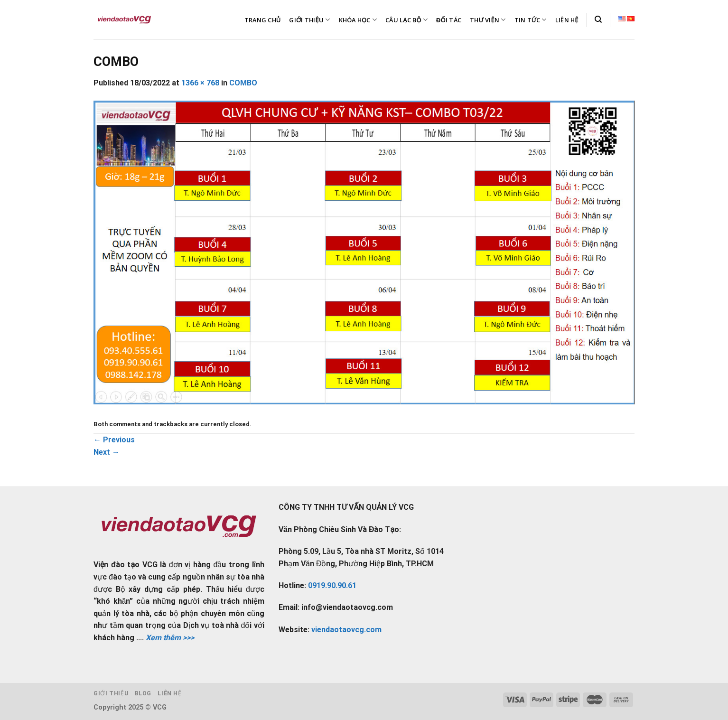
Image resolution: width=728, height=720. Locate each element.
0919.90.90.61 (332, 585)
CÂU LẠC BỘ (406, 20)
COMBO (243, 83)
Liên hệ (169, 693)
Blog (143, 693)
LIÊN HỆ (567, 20)
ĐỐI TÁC (449, 20)
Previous (114, 440)
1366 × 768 (200, 83)
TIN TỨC (531, 20)
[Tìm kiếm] (598, 19)
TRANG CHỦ (263, 20)
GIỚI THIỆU (309, 20)
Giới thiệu (111, 693)
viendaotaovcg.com (346, 630)
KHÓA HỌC (358, 20)
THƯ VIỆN (488, 20)
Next (107, 452)
